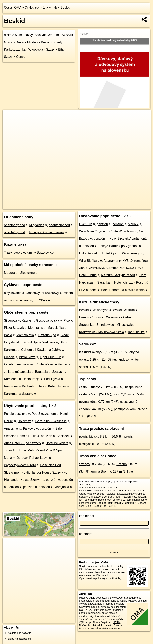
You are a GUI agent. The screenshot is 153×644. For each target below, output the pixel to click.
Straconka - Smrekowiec (97, 325)
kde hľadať (87, 516)
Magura (9, 273)
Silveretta (11, 321)
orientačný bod (14, 225)
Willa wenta (137, 290)
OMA (18, 7)
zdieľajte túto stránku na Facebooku (102, 568)
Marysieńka (56, 328)
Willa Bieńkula (89, 261)
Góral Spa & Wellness (40, 342)
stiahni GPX (86, 491)
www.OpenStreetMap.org (126, 598)
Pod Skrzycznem (44, 414)
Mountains (36, 328)
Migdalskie (37, 225)
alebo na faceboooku (20, 639)
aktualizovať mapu (101, 481)
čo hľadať (86, 534)
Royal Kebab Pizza (52, 386)
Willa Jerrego (131, 253)
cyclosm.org (100, 206)
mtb (54, 7)
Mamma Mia (25, 335)
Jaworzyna (101, 310)
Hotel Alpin (110, 253)
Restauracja (31, 379)
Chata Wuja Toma (122, 231)
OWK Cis (86, 224)
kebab (8, 364)
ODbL (123, 601)
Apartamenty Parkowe (20, 429)
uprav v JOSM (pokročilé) (127, 481)
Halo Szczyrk (89, 253)
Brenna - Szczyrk (91, 317)
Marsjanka (62, 487)
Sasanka (103, 283)
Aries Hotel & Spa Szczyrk (23, 443)
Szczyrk (85, 464)
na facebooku (106, 566)
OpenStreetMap (79, 206)
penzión (45, 429)
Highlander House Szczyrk (45, 472)
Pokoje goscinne (16, 414)
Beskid (65, 7)
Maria (8, 458)
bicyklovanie (13, 293)
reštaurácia (25, 364)
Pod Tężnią (52, 379)
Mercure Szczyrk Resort (118, 275)
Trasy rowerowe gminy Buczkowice (29, 252)
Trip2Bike (41, 300)
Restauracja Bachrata (19, 386)
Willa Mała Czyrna (92, 231)
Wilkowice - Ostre (119, 317)
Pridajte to (107, 625)
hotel (93, 290)
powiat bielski (89, 436)
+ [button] (9, 116)
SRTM (117, 622)
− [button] (9, 123)
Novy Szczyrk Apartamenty (128, 239)
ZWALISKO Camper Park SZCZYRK (115, 268)
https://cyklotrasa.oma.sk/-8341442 (132, 206)
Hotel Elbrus (88, 275)
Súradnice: (85, 488)
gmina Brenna (101, 471)
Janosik (9, 450)
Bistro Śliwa (27, 357)
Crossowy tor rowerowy (42, 293)
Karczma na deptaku (19, 394)
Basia (8, 335)
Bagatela (42, 372)
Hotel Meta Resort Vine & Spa (41, 450)
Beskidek (63, 436)
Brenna (122, 464)
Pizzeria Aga (47, 335)
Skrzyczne (27, 273)
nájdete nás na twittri (20, 633)
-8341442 (85, 485)
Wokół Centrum (124, 310)
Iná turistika (136, 332)
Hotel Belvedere (57, 443)
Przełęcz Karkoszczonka (47, 232)
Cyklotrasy (32, 7)
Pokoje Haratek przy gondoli (118, 246)
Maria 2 (133, 224)
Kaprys (27, 321)
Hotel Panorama (113, 290)
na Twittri (116, 569)
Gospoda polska (48, 321)
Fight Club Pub (51, 357)
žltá (46, 7)
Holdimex (24, 421)
